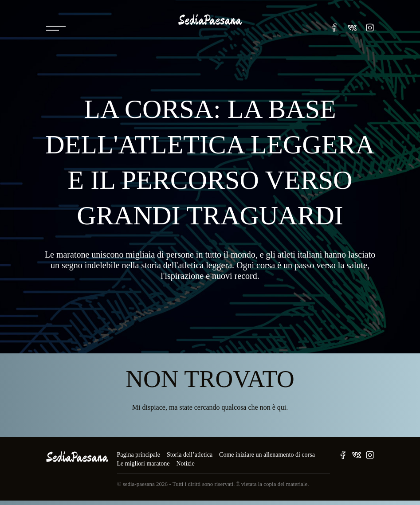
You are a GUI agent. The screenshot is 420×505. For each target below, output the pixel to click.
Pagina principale (139, 455)
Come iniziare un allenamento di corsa (267, 455)
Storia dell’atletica (190, 455)
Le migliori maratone (143, 464)
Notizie (185, 464)
